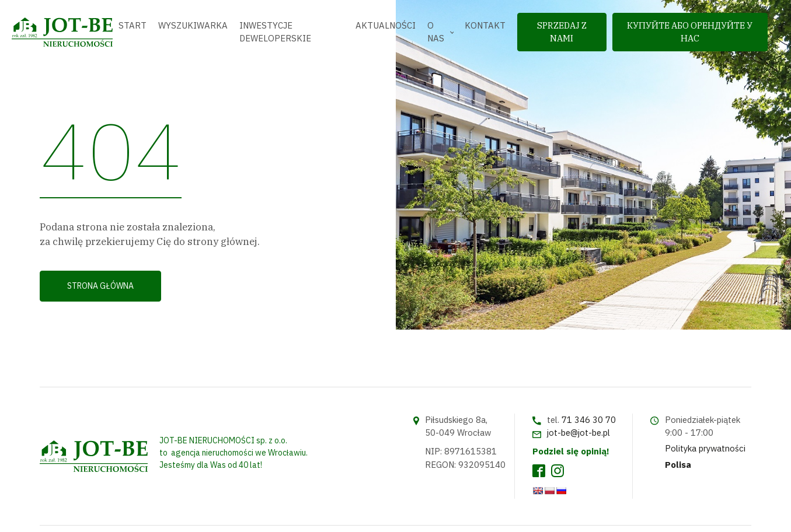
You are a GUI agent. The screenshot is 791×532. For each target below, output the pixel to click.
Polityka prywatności (705, 448)
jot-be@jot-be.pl (579, 433)
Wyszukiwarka (193, 25)
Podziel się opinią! (571, 451)
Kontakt (485, 25)
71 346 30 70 (589, 420)
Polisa (678, 465)
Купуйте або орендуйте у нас (690, 32)
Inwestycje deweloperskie (275, 32)
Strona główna (100, 286)
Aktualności (386, 25)
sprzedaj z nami (562, 32)
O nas (436, 32)
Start (133, 25)
